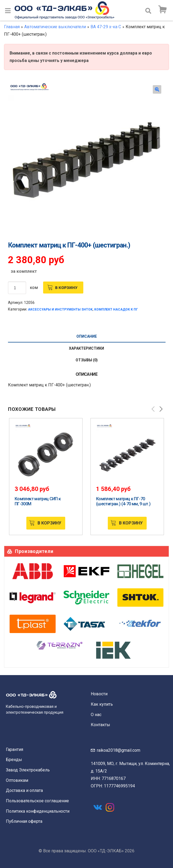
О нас (96, 715)
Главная (12, 27)
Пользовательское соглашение (37, 801)
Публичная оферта (24, 821)
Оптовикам (17, 780)
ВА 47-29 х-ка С (106, 27)
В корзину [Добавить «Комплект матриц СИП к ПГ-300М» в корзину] (49, 523)
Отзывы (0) (87, 360)
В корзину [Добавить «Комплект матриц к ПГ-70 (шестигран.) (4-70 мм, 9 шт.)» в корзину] (131, 523)
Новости (99, 694)
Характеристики (86, 348)
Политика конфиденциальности (38, 811)
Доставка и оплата (24, 790)
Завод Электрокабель (28, 770)
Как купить (102, 704)
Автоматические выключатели (55, 27)
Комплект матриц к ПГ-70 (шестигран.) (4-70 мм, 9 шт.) (123, 501)
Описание (87, 336)
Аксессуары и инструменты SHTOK (60, 309)
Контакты (100, 725)
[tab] (86, 336)
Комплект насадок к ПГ (116, 309)
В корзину (66, 287)
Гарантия (15, 749)
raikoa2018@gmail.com (119, 750)
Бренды (14, 760)
